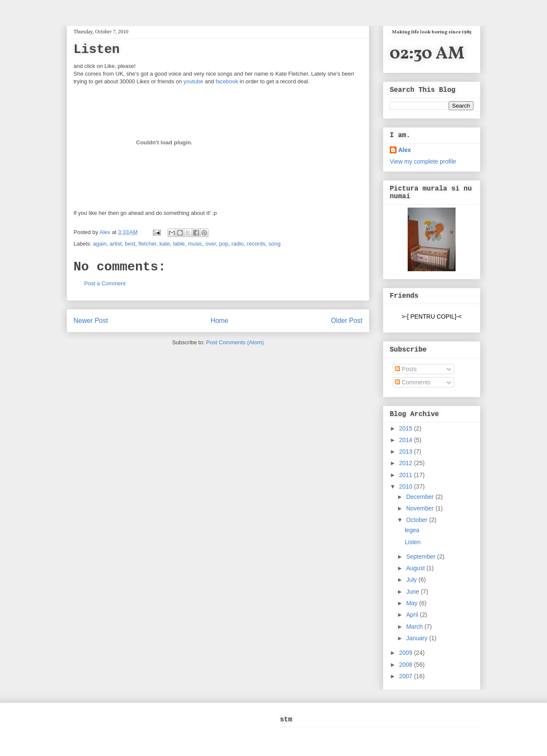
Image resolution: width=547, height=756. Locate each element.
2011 (407, 475)
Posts (406, 369)
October (418, 520)
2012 (407, 463)
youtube (193, 81)
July (412, 580)
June (413, 592)
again (100, 244)
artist (116, 244)
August (416, 568)
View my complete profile (423, 161)
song (274, 244)
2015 (407, 428)
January (418, 638)
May (412, 603)
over (211, 244)
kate (165, 244)
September (421, 557)
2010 (407, 486)
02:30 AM (427, 54)
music (195, 244)
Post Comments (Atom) (235, 342)
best (130, 244)
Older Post (347, 321)
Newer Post (91, 321)
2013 (407, 451)
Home (220, 321)
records (256, 244)
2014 (407, 440)
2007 (407, 676)
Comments (413, 382)
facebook (227, 81)
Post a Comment (105, 283)
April (413, 615)
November (421, 508)
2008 (407, 665)
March (415, 627)
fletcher (147, 244)
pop (224, 244)
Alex (106, 232)
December (421, 497)
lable (179, 244)
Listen (413, 542)
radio (237, 244)
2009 (407, 653)
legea (412, 530)
